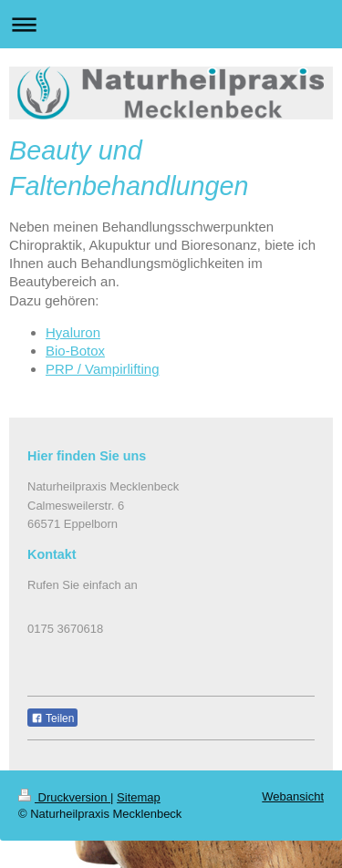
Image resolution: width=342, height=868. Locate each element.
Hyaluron (73, 332)
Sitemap (139, 797)
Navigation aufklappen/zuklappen (171, 24)
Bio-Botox (75, 351)
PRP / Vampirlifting (103, 369)
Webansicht (293, 796)
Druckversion (64, 797)
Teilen (52, 718)
